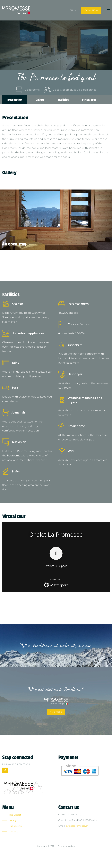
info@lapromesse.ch (77, 826)
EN (71, 10)
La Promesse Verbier (65, 846)
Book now (91, 10)
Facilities (63, 100)
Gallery (40, 100)
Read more (56, 712)
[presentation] (17, 220)
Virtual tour (89, 100)
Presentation (14, 100)
